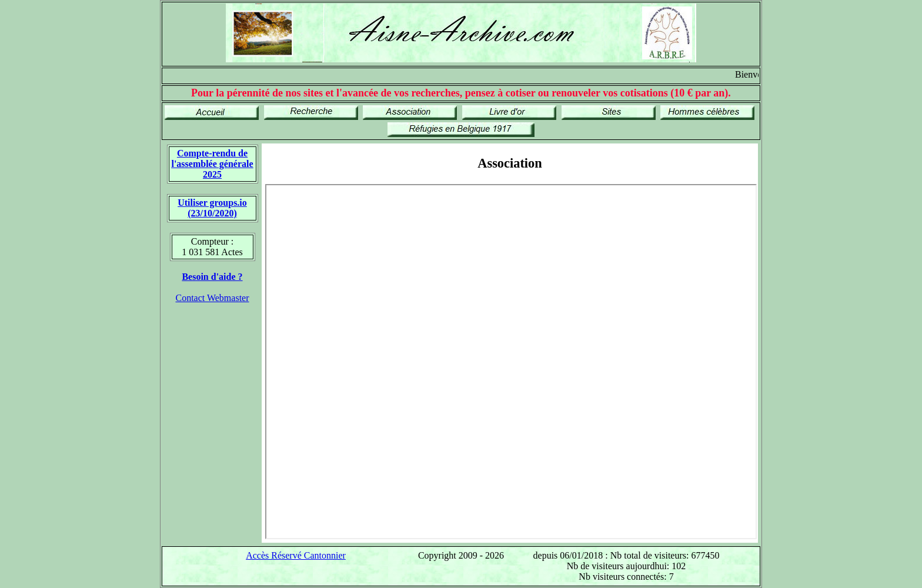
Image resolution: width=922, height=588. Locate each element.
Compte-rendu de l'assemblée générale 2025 (212, 164)
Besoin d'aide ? (212, 277)
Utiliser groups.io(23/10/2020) (212, 208)
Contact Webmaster (212, 298)
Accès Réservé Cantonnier (296, 555)
